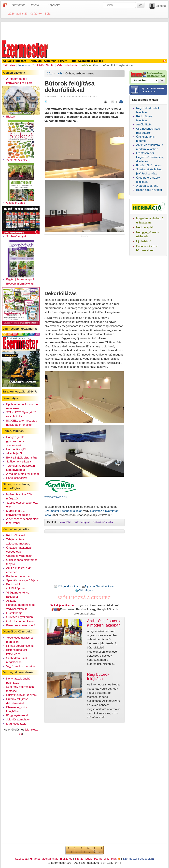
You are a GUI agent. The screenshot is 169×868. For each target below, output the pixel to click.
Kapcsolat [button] (55, 5)
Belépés (161, 6)
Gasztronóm (101, 65)
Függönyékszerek (18, 715)
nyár (59, 73)
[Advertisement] (84, 30)
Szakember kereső (91, 61)
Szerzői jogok (83, 859)
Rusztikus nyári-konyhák (22, 695)
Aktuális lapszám (15, 61)
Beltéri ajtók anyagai (149, 190)
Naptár (50, 65)
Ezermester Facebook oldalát (63, 511)
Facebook (24, 65)
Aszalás (11, 601)
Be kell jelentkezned (63, 605)
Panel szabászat (17, 478)
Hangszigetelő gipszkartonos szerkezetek (15, 441)
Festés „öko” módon (149, 165)
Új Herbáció (144, 241)
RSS (116, 859)
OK (141, 5)
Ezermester (17, 5)
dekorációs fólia (103, 522)
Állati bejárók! (15, 453)
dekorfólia (65, 522)
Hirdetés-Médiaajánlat (44, 859)
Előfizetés (9, 65)
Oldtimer (50, 61)
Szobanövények (16, 236)
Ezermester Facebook (138, 859)
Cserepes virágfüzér (19, 556)
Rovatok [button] (36, 5)
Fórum (63, 61)
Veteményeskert (16, 160)
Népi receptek (145, 227)
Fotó (73, 61)
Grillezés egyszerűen (20, 617)
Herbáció (85, 65)
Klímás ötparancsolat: (20, 646)
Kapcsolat (21, 859)
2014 (50, 73)
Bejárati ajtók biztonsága (22, 458)
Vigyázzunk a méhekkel (21, 666)
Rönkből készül (16, 535)
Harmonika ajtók (17, 449)
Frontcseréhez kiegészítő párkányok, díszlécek (150, 157)
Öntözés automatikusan (21, 621)
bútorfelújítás (82, 522)
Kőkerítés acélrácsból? (21, 625)
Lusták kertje (14, 613)
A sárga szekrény (147, 186)
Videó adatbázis (67, 65)
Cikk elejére (84, 590)
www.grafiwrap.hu (56, 497)
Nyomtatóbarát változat (98, 586)
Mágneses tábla (16, 724)
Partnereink (101, 859)
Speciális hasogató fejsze (22, 580)
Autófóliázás (144, 124)
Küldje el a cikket (67, 586)
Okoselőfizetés (16, 203)
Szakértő (38, 65)
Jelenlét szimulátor (18, 719)
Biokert (11, 117)
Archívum (35, 61)
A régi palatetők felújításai (22, 474)
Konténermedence (18, 576)
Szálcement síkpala (19, 461)
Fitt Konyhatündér (122, 65)
